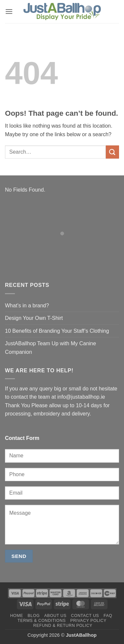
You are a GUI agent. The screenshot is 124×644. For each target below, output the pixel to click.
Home (17, 616)
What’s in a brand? (27, 306)
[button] (9, 11)
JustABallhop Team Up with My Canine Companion (50, 348)
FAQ (108, 616)
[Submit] (112, 152)
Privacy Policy (88, 621)
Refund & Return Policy (63, 626)
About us (55, 616)
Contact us (85, 616)
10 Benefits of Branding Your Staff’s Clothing (57, 331)
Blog (34, 616)
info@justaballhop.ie (81, 397)
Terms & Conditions (42, 621)
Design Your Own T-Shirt (34, 318)
